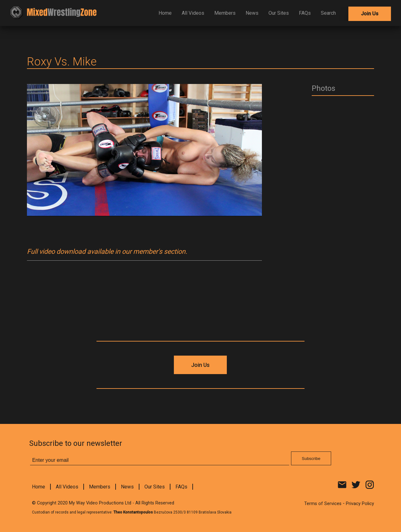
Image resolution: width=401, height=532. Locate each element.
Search (328, 13)
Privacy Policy (360, 504)
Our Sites (279, 13)
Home (165, 13)
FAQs (305, 13)
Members (225, 13)
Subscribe (311, 459)
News (252, 13)
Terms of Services (323, 504)
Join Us (370, 14)
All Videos (193, 13)
